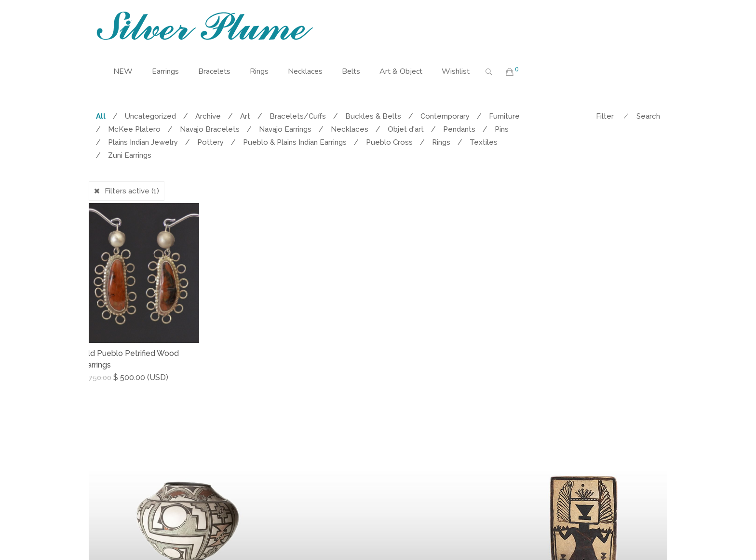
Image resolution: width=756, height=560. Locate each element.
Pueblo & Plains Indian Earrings (295, 142)
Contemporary (445, 116)
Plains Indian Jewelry (143, 142)
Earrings (165, 71)
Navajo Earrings (285, 129)
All (101, 116)
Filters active (132, 191)
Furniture (504, 116)
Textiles (484, 142)
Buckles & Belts (373, 116)
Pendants (459, 129)
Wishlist (456, 71)
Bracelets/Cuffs (298, 116)
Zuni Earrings (130, 155)
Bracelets (214, 71)
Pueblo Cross (389, 142)
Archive (208, 116)
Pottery (210, 142)
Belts (351, 71)
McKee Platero (134, 129)
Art (245, 116)
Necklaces (305, 71)
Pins (502, 129)
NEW (123, 71)
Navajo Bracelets (210, 129)
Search (648, 116)
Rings (259, 71)
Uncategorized (150, 116)
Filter (605, 116)
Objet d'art (406, 129)
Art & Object (401, 71)
